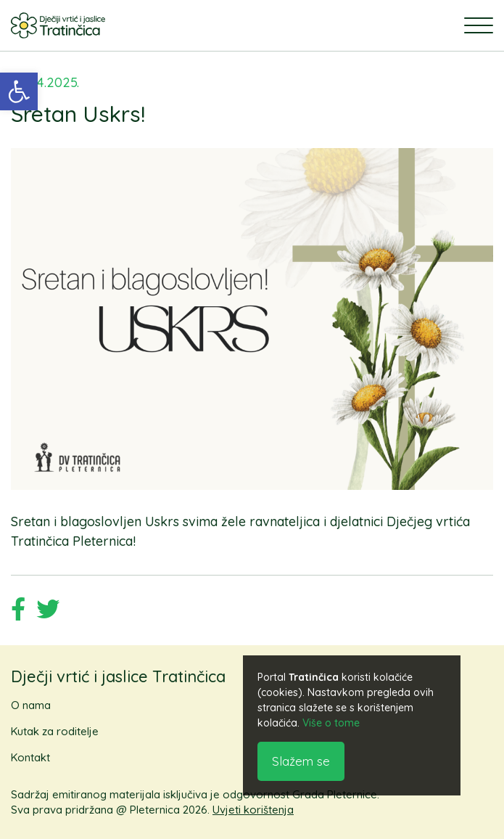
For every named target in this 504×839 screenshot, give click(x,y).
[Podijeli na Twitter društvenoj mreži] (48, 612)
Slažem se (301, 761)
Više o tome (331, 723)
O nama (31, 705)
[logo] (58, 25)
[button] (19, 91)
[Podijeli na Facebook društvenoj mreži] (18, 612)
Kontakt (30, 757)
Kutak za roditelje (55, 731)
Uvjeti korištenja (253, 810)
